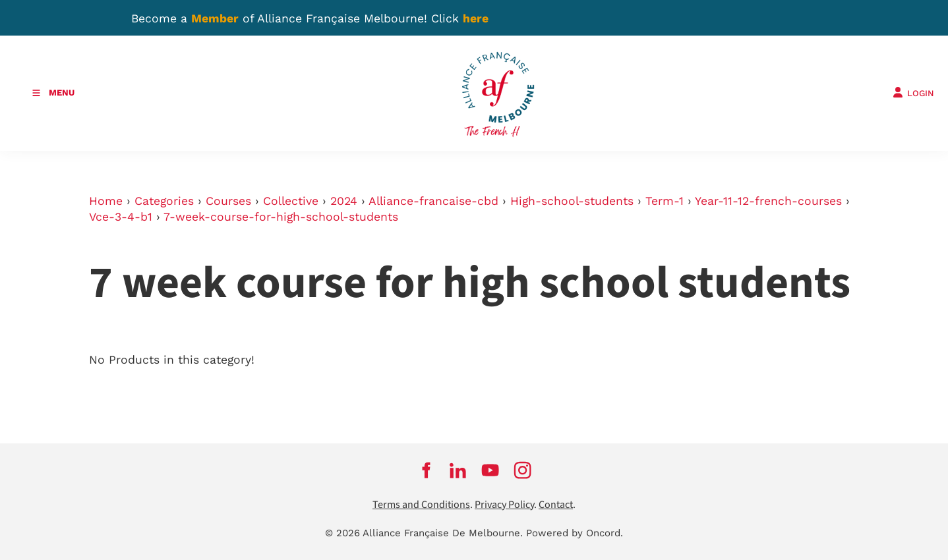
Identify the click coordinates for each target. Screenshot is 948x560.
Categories (164, 201)
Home (106, 201)
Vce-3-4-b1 (121, 217)
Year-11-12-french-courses (768, 201)
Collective (291, 201)
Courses (228, 201)
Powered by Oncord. (575, 533)
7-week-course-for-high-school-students (281, 217)
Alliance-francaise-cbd (433, 201)
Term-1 (665, 201)
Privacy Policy (504, 505)
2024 (344, 201)
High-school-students (572, 201)
